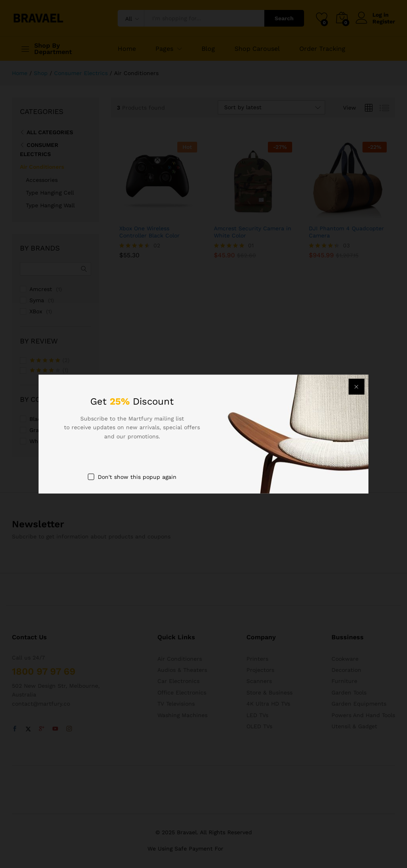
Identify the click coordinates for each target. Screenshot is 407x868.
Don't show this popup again (137, 477)
